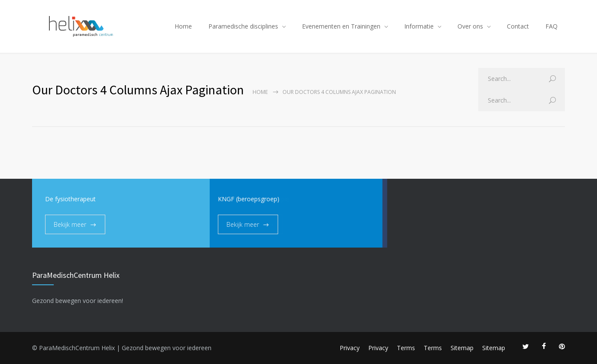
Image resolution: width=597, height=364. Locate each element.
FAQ (552, 26)
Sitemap (462, 348)
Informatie (419, 26)
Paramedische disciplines (243, 26)
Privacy (350, 348)
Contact (518, 26)
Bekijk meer (70, 224)
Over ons (470, 26)
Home (183, 26)
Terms (406, 348)
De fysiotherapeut (70, 199)
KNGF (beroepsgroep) (224, 199)
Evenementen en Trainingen (341, 26)
